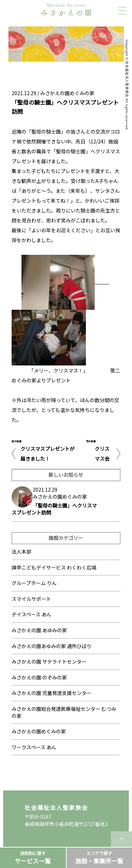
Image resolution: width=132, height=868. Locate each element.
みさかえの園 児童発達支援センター (52, 693)
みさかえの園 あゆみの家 (39, 630)
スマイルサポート (31, 599)
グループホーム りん (34, 583)
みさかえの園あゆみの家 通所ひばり (52, 646)
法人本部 (21, 552)
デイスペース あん (32, 614)
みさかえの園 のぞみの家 (39, 677)
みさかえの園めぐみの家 (67, 93)
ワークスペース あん (34, 747)
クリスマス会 (102, 454)
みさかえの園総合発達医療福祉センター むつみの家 (64, 712)
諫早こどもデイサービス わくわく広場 (54, 567)
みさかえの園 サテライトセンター (49, 661)
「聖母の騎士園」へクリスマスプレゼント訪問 (54, 509)
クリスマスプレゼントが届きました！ (48, 454)
